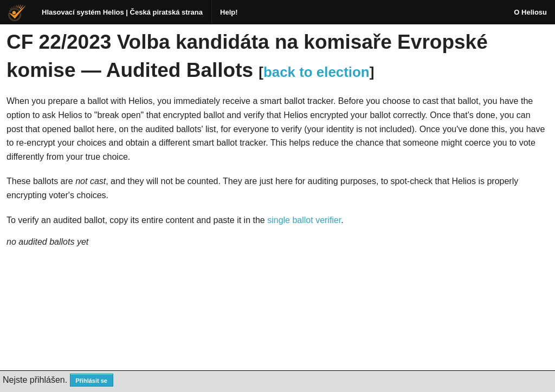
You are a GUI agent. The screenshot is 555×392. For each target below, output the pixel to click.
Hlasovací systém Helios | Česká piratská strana (122, 12)
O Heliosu (530, 12)
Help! (229, 12)
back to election (317, 72)
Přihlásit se (91, 381)
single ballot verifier (304, 220)
